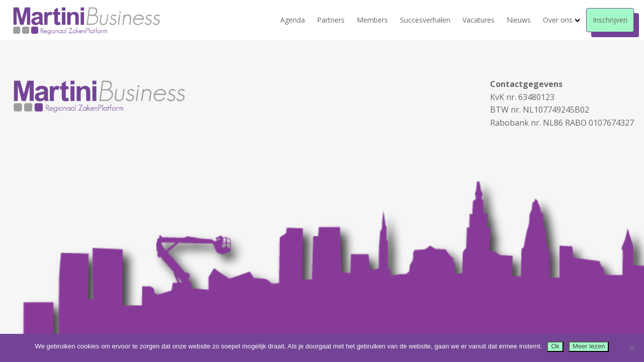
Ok (555, 346)
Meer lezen (589, 346)
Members (372, 20)
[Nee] (631, 348)
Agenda (293, 20)
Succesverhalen (425, 20)
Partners (331, 20)
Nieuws (519, 20)
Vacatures (478, 20)
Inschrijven (610, 20)
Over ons (561, 20)
